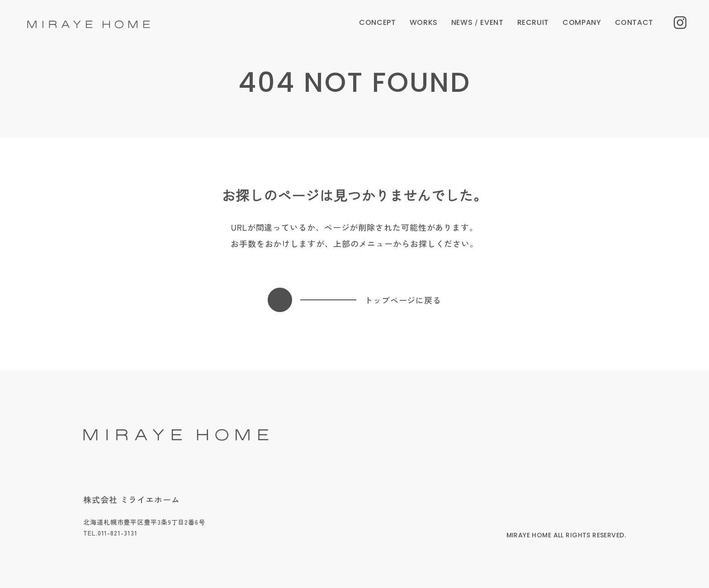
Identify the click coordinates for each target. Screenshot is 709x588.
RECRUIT (533, 22)
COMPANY (582, 22)
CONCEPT (377, 22)
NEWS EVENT (477, 22)
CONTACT (634, 22)
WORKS (424, 22)
